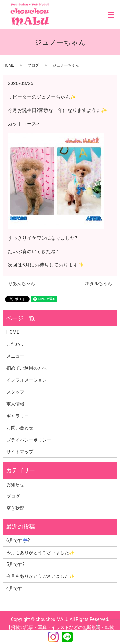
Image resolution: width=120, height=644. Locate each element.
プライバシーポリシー (29, 440)
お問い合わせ (20, 428)
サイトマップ (20, 452)
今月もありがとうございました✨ (40, 553)
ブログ (33, 65)
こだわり (15, 344)
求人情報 (15, 404)
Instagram (53, 637)
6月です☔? (18, 540)
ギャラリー (18, 416)
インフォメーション (27, 380)
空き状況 (15, 508)
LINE (67, 637)
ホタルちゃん (99, 283)
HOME (9, 65)
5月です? (16, 564)
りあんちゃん (21, 283)
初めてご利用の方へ (27, 368)
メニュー (15, 356)
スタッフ (15, 392)
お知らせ (15, 484)
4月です (14, 588)
